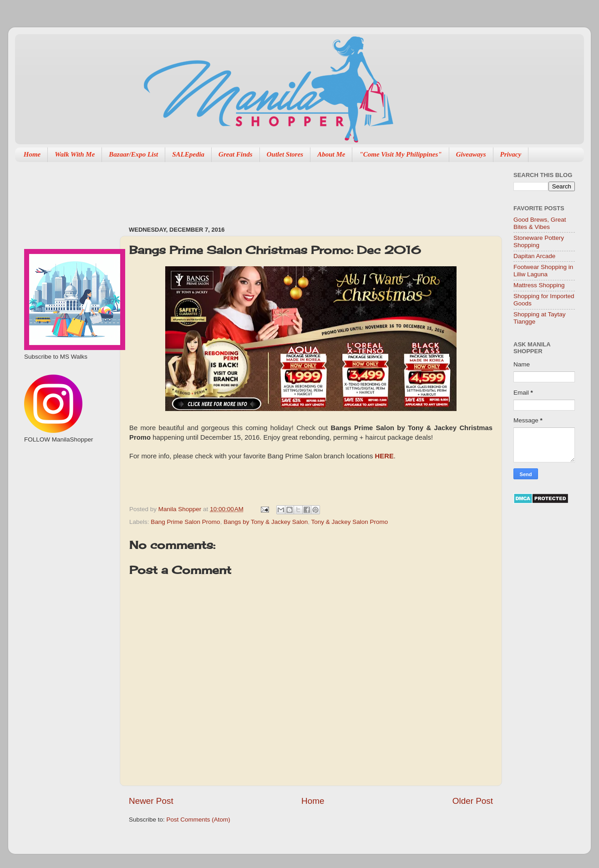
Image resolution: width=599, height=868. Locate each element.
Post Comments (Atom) (198, 820)
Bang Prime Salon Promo (185, 522)
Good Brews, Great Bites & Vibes (540, 223)
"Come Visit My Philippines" (400, 154)
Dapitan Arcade (534, 256)
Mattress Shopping (539, 285)
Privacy (511, 154)
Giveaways (471, 154)
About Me (331, 154)
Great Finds (236, 154)
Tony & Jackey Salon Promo (350, 522)
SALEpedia (188, 154)
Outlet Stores (285, 154)
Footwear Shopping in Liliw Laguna (543, 271)
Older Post (473, 801)
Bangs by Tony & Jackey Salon (266, 522)
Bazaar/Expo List (133, 154)
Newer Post (151, 801)
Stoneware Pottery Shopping (539, 241)
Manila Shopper (181, 509)
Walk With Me (75, 154)
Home (32, 154)
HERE (384, 456)
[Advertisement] (294, 189)
